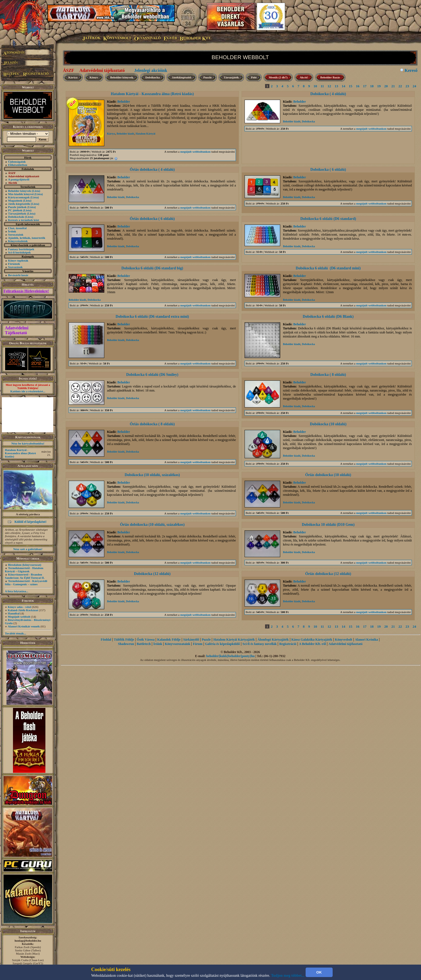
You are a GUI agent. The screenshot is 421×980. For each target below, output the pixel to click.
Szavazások (15, 267)
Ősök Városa (146, 640)
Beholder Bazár (330, 77)
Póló (254, 77)
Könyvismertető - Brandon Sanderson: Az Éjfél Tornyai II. (25, 576)
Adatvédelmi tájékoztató (102, 70)
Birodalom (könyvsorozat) (25, 565)
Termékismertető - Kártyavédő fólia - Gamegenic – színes (26, 583)
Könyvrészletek (18, 241)
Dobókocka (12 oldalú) (152, 574)
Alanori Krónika (366, 640)
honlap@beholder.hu (28, 941)
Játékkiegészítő (181, 77)
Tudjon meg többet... (288, 976)
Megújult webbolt (19, 617)
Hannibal (14, 613)
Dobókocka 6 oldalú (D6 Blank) (328, 317)
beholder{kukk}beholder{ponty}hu (230, 656)
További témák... (15, 633)
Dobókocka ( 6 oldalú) (328, 170)
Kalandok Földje (169, 640)
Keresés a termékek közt (24, 220)
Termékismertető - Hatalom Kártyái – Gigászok (24, 570)
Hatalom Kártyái (146, 134)
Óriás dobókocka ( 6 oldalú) (152, 219)
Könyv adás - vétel (19, 607)
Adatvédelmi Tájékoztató (17, 330)
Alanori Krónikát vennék (24, 626)
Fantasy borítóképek (21, 249)
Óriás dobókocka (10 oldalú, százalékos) (152, 525)
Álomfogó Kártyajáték (273, 640)
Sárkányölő (191, 640)
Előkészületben (18, 165)
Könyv (94, 77)
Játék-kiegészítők (19, 204)
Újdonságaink (17, 162)
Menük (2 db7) (278, 77)
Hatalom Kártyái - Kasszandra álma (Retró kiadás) (20, 453)
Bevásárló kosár (18, 275)
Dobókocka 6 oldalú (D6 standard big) (152, 268)
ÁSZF (69, 70)
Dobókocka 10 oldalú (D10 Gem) (328, 525)
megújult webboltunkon (195, 152)
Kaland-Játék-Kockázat (23, 610)
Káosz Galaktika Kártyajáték (312, 640)
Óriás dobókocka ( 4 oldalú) (152, 170)
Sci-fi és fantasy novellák (259, 644)
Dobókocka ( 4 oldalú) (328, 94)
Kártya (73, 77)
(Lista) (36, 191)
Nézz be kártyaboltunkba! (28, 443)
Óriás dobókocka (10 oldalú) (328, 475)
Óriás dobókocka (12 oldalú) (328, 574)
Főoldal (106, 640)
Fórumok (14, 264)
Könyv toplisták (18, 260)
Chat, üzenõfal (17, 228)
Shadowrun (126, 644)
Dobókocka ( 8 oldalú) (328, 375)
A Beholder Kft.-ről (313, 644)
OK (319, 972)
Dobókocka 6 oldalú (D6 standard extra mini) (152, 317)
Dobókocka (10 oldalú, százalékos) (152, 475)
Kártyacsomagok (19, 197)
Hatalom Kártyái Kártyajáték (234, 640)
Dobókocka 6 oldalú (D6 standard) (328, 219)
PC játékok (15, 210)
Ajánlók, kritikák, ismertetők (27, 238)
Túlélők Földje (124, 640)
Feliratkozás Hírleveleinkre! (26, 291)
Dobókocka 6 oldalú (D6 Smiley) (152, 375)
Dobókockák (16, 217)
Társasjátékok (17, 213)
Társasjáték (231, 77)
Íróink (12, 231)
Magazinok (15, 200)
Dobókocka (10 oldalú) (328, 424)
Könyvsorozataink (178, 644)
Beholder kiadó (126, 134)
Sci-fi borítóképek (19, 252)
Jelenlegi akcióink (151, 70)
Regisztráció (288, 644)
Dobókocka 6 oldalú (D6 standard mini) (328, 268)
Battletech (144, 644)
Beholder (124, 102)
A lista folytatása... (16, 591)
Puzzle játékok (17, 207)
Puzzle (208, 77)
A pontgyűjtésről (19, 179)
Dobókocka (153, 77)
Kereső (411, 70)
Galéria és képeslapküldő (223, 644)
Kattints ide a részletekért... (28, 391)
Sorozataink (16, 235)
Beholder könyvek (20, 191)
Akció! (304, 77)
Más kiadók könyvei (21, 194)
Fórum (198, 644)
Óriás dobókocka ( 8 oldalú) (152, 424)
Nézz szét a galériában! (28, 549)
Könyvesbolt (343, 640)
